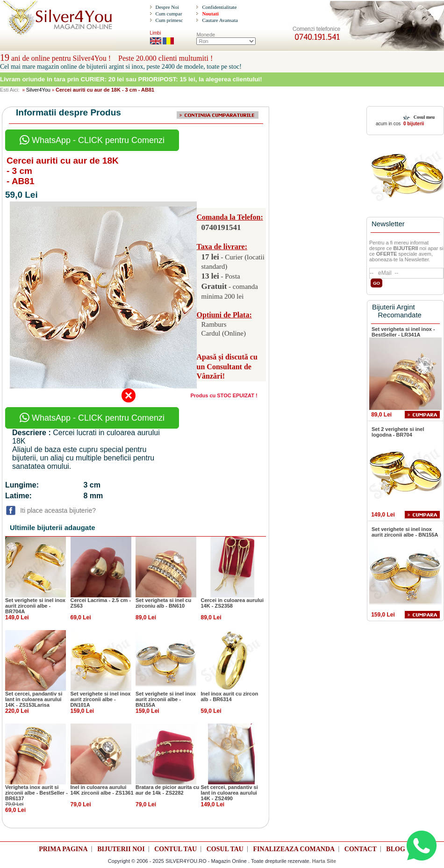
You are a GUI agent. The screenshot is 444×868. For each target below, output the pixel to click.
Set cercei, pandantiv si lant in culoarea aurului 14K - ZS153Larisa (34, 699)
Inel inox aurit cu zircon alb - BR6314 (230, 696)
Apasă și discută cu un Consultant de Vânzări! (227, 367)
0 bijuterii (413, 124)
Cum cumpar (168, 14)
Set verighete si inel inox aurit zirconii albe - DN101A (101, 699)
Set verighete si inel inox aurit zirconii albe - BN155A (166, 699)
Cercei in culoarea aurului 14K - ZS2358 (233, 603)
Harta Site (324, 861)
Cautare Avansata (220, 20)
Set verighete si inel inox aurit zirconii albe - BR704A (35, 606)
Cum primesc (169, 20)
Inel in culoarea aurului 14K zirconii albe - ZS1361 (102, 790)
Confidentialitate (219, 7)
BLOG (395, 849)
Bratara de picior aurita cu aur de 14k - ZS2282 (167, 790)
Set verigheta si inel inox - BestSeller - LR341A (403, 332)
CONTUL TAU (175, 849)
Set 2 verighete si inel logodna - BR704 (398, 432)
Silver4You (38, 90)
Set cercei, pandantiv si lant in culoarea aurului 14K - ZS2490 (229, 793)
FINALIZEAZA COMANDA (294, 849)
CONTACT (361, 849)
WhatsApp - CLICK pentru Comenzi (92, 140)
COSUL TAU (225, 849)
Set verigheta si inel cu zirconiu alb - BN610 (163, 603)
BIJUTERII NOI (121, 849)
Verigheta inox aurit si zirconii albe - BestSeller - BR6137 (36, 793)
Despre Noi (167, 7)
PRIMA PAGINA (63, 849)
